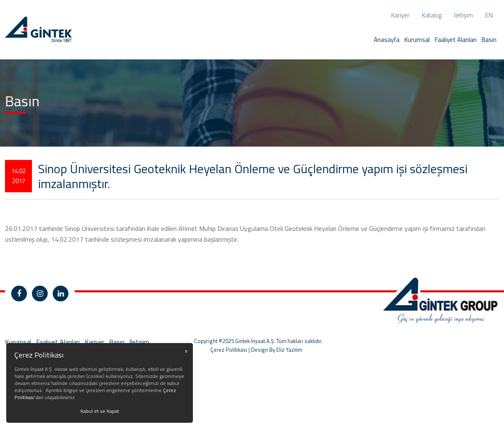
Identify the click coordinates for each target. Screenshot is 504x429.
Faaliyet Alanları (456, 40)
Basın (489, 40)
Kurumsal (417, 40)
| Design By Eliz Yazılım (275, 362)
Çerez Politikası (229, 362)
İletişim (463, 15)
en (489, 15)
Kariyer (400, 15)
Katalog (432, 15)
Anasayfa (387, 40)
